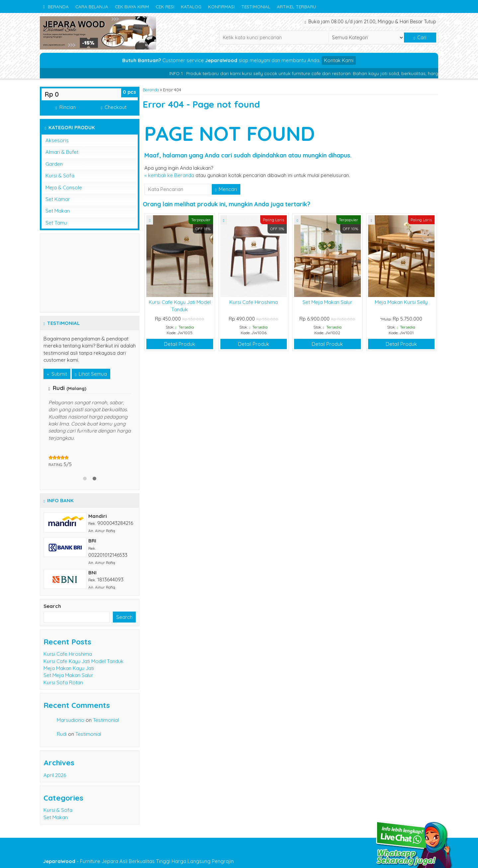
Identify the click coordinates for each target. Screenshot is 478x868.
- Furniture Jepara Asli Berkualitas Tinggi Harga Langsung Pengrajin (138, 861)
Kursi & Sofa (60, 176)
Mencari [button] (226, 189)
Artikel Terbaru (296, 6)
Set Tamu (56, 223)
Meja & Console (64, 188)
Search (52, 606)
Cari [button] (420, 38)
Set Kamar (58, 199)
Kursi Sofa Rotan (63, 682)
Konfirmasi (221, 6)
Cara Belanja (92, 6)
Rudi (62, 734)
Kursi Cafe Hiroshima (254, 302)
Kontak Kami (339, 60)
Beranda (56, 6)
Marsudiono (71, 720)
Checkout (114, 107)
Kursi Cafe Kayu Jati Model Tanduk (83, 661)
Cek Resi (165, 6)
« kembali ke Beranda (169, 175)
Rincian (65, 107)
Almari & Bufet (62, 152)
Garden (54, 164)
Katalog (191, 6)
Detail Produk (180, 344)
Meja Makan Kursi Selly (401, 302)
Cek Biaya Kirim (132, 6)
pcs (129, 92)
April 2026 (55, 775)
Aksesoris (57, 140)
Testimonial (256, 6)
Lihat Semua (91, 374)
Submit (57, 374)
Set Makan (58, 211)
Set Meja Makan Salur (327, 302)
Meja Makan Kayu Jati (69, 668)
